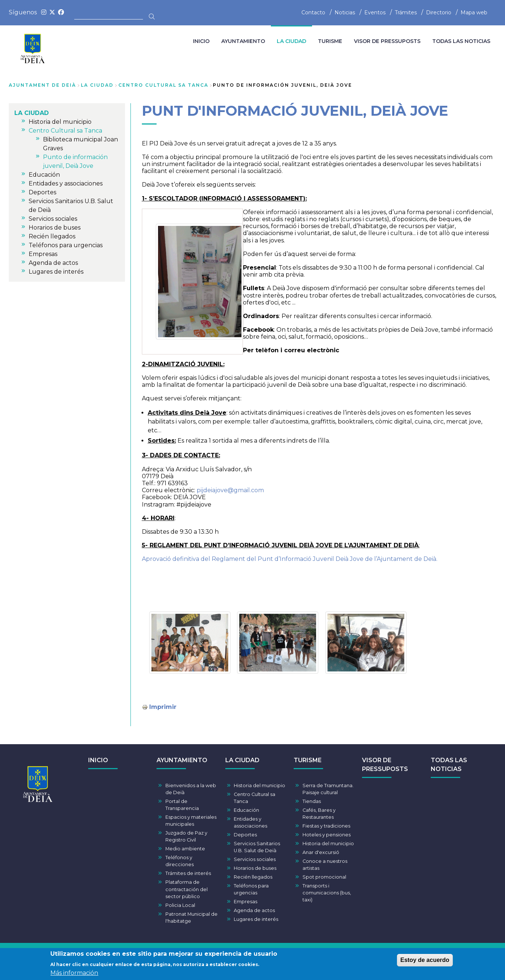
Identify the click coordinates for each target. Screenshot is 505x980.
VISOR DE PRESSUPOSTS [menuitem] (387, 41)
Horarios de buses (255, 868)
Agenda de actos (254, 910)
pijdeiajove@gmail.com (230, 490)
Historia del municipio (259, 786)
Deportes (245, 835)
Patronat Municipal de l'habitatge (191, 918)
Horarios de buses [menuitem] (55, 228)
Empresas (246, 902)
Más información (74, 974)
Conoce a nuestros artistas (325, 865)
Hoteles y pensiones (327, 835)
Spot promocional (324, 877)
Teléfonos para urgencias (251, 889)
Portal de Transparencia (182, 805)
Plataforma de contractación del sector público (187, 889)
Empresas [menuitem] (43, 254)
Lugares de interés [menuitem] (56, 272)
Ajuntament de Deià (42, 85)
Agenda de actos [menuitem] (53, 263)
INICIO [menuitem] (201, 41)
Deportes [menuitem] (42, 192)
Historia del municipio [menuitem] (60, 122)
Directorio (439, 12)
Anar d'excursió (321, 852)
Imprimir (163, 707)
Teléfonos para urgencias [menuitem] (66, 245)
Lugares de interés (256, 919)
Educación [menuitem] (44, 175)
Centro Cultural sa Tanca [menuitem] (65, 131)
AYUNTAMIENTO (182, 760)
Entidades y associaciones (250, 822)
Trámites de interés (188, 873)
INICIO (98, 760)
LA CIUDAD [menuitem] (291, 41)
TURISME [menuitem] (330, 41)
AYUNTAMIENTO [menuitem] (243, 41)
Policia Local (180, 905)
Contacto (313, 12)
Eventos (375, 12)
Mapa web (474, 12)
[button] (182, 643)
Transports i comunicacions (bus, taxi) (327, 893)
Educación (246, 810)
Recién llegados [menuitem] (52, 236)
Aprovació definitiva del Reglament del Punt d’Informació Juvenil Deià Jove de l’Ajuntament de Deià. (290, 559)
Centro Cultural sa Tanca (163, 85)
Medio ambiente (185, 849)
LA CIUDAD (97, 85)
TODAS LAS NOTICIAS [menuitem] (461, 41)
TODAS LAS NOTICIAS (449, 765)
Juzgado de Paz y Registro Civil (186, 836)
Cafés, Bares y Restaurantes (319, 814)
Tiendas (312, 801)
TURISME (308, 760)
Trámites (406, 12)
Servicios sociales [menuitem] (53, 219)
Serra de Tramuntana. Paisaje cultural (328, 789)
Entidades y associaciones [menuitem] (66, 183)
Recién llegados (253, 877)
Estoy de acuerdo (425, 961)
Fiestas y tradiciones (326, 826)
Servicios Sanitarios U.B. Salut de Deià (257, 847)
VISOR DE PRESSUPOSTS (385, 765)
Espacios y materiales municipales (191, 821)
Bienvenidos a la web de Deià (191, 789)
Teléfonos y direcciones (180, 861)
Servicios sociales (255, 859)
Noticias (345, 12)
